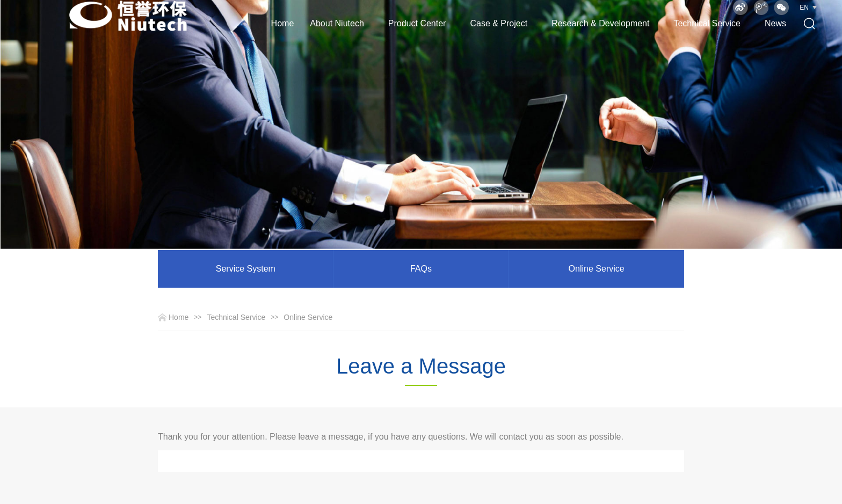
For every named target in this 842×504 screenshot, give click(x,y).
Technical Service (236, 317)
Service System (246, 269)
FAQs (421, 269)
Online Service (597, 269)
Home (283, 23)
